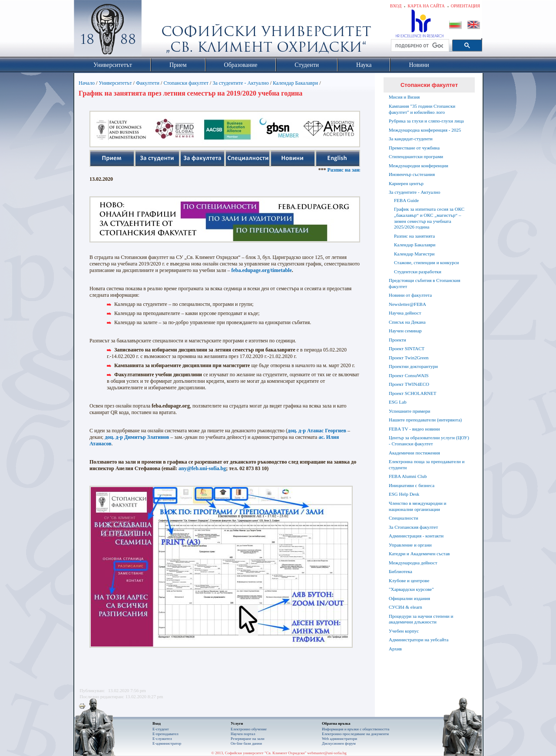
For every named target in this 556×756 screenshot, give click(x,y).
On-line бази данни (246, 743)
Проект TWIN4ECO (409, 384)
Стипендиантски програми (416, 156)
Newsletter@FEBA (407, 304)
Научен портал (243, 734)
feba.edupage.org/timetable (261, 270)
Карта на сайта (426, 6)
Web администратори (339, 739)
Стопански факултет (186, 83)
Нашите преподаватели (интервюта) (425, 420)
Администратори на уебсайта (419, 640)
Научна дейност (405, 313)
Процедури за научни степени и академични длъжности (421, 619)
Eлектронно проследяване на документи (355, 734)
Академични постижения (414, 453)
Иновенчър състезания (412, 174)
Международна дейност (413, 563)
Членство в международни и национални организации (417, 506)
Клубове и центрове (409, 580)
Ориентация (465, 6)
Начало (87, 83)
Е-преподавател (165, 734)
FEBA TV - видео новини (414, 429)
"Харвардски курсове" (411, 589)
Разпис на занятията (359, 170)
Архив (395, 649)
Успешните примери (409, 411)
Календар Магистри (414, 254)
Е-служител (162, 739)
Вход (396, 6)
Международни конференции (419, 166)
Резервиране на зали (248, 739)
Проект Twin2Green (409, 358)
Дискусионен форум (339, 743)
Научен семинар (405, 331)
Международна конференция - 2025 (425, 130)
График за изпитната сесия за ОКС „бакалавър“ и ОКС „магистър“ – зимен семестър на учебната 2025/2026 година (429, 218)
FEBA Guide (406, 200)
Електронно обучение (249, 729)
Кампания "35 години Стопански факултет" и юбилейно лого (422, 109)
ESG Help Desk (404, 494)
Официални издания (409, 598)
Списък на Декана (407, 322)
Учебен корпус (404, 631)
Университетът (115, 83)
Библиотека (400, 571)
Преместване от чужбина (414, 148)
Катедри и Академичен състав (419, 554)
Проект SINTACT (407, 348)
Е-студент (161, 729)
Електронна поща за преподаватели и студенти (427, 464)
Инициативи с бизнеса (412, 485)
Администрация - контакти (416, 536)
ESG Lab (398, 402)
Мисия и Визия (404, 97)
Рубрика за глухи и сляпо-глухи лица (426, 121)
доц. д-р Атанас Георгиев (317, 431)
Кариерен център (406, 183)
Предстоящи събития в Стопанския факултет (424, 283)
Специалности (404, 518)
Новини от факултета (410, 295)
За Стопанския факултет (413, 527)
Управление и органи (410, 545)
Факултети (148, 83)
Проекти (397, 340)
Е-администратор (167, 743)
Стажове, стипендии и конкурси (426, 262)
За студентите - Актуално (240, 83)
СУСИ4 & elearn (405, 607)
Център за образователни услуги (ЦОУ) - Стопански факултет (429, 441)
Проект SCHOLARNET (412, 393)
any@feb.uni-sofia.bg (202, 468)
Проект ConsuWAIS (409, 375)
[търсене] (419, 46)
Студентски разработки (418, 272)
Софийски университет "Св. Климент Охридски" (157, 30)
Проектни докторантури (413, 366)
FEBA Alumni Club (408, 476)
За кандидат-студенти (411, 139)
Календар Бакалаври (295, 83)
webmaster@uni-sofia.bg (327, 753)
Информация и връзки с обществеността (356, 729)
